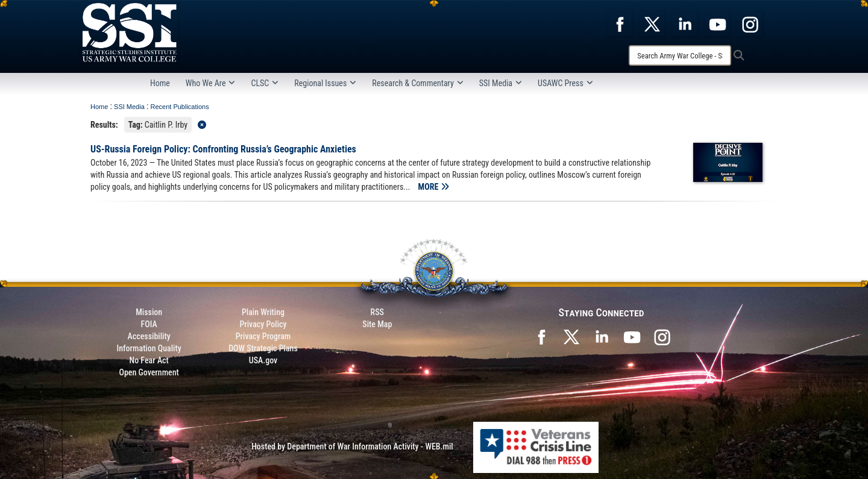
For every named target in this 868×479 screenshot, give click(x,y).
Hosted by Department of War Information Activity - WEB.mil (352, 446)
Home (160, 83)
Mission (149, 312)
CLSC (265, 83)
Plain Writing (263, 312)
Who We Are (211, 83)
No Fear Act (149, 360)
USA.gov (263, 360)
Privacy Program (263, 336)
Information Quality (149, 348)
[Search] (680, 55)
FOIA (149, 324)
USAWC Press (565, 83)
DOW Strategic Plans (263, 348)
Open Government (149, 372)
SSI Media (501, 83)
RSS (377, 312)
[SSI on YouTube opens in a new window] (632, 336)
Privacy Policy (263, 324)
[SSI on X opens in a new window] (571, 336)
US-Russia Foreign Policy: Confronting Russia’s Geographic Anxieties (223, 149)
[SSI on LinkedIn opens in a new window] (602, 336)
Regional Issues (325, 83)
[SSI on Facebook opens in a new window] (541, 336)
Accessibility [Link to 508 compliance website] (149, 336)
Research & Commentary (418, 83)
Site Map (377, 324)
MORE (434, 187)
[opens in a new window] (620, 23)
